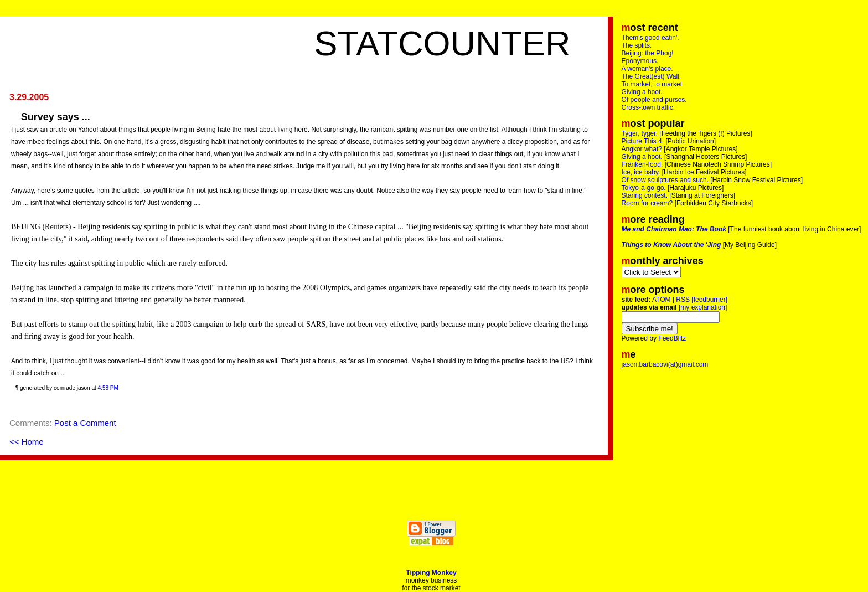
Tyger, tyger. (640, 133)
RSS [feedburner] (702, 300)
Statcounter (442, 43)
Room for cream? (647, 203)
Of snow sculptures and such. (665, 180)
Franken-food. (642, 164)
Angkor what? (642, 149)
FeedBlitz (672, 338)
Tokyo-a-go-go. (644, 188)
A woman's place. (647, 69)
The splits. (637, 45)
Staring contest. (645, 195)
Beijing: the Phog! (648, 53)
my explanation (703, 307)
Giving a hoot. (642, 92)
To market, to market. (653, 84)
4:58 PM (108, 388)
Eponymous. (640, 61)
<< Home (27, 442)
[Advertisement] (175, 39)
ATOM (662, 300)
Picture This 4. (643, 141)
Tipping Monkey (431, 573)
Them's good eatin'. (650, 38)
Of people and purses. (654, 100)
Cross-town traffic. (648, 107)
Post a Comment (85, 423)
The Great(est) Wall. (652, 76)
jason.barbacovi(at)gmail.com (665, 364)
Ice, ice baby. (641, 172)
